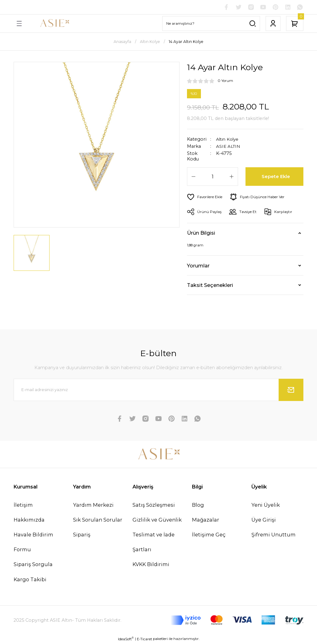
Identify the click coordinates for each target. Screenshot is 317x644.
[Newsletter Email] (158, 390)
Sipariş (82, 535)
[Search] (211, 24)
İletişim (23, 505)
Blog (198, 505)
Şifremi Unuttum (274, 535)
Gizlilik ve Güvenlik (157, 520)
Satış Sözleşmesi (154, 505)
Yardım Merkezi (93, 505)
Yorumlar (198, 266)
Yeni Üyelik (266, 505)
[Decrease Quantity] (193, 177)
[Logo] (54, 24)
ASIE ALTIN (229, 147)
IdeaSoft (126, 640)
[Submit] (291, 390)
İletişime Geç (209, 535)
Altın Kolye (228, 140)
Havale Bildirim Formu (33, 543)
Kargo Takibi (30, 580)
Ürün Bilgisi (201, 234)
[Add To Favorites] (206, 198)
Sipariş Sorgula (33, 565)
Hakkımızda (29, 520)
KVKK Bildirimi (151, 565)
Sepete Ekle (276, 177)
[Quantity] (213, 177)
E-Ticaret (144, 640)
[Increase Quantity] (232, 177)
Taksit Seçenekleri (210, 286)
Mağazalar (206, 520)
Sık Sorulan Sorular (98, 520)
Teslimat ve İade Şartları (154, 543)
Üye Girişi (264, 520)
